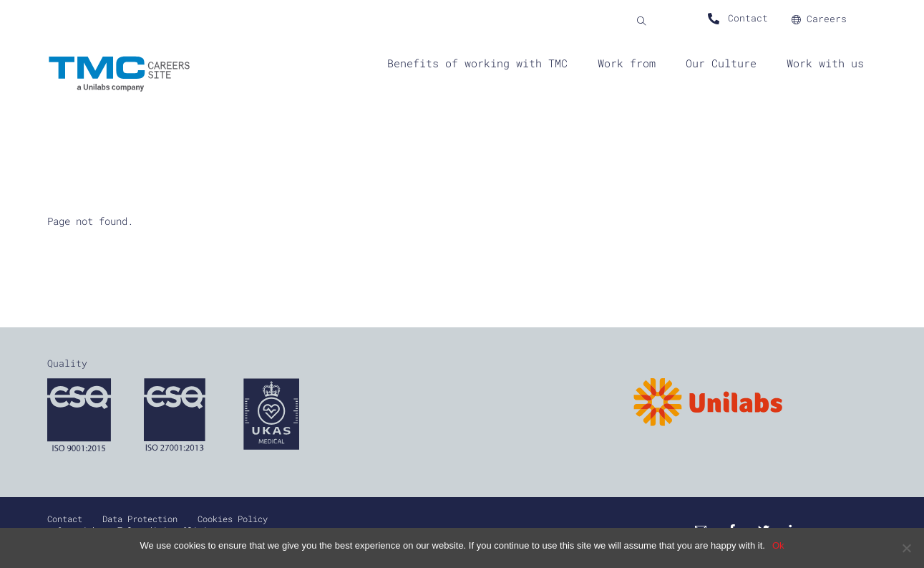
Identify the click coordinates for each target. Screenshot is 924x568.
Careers (819, 19)
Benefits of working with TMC (477, 63)
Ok (778, 545)
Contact (65, 519)
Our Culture (721, 63)
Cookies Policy (233, 519)
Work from (627, 63)
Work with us (825, 63)
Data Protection (140, 519)
